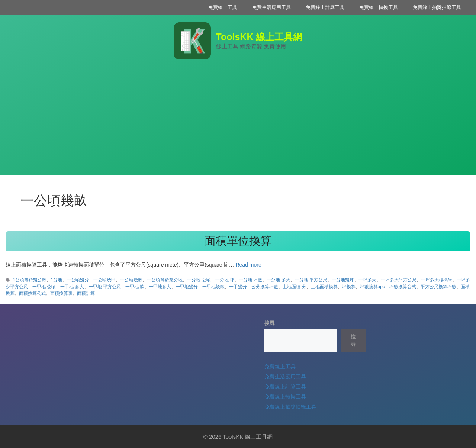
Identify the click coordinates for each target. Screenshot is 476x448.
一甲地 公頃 (44, 287)
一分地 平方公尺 (311, 280)
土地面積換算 (324, 287)
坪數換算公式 (403, 287)
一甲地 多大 (72, 287)
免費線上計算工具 (325, 7)
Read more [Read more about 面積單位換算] (248, 265)
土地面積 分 (294, 287)
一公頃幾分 (78, 280)
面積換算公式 (32, 293)
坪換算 (349, 287)
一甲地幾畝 (213, 287)
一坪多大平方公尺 (399, 280)
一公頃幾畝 (131, 280)
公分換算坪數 (265, 287)
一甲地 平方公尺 (105, 287)
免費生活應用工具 (271, 7)
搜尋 (270, 323)
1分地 (57, 280)
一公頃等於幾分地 (165, 280)
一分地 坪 (225, 280)
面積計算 (86, 293)
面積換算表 (61, 293)
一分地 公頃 (199, 280)
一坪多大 (367, 280)
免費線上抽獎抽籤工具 (437, 7)
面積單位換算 (238, 241)
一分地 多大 (278, 280)
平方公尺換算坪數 (438, 287)
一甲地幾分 (187, 287)
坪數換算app (373, 287)
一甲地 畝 (135, 287)
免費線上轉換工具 (379, 7)
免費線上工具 (223, 7)
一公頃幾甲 (104, 280)
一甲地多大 (160, 287)
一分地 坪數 (250, 280)
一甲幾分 (238, 287)
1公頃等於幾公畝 (30, 280)
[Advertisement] (238, 123)
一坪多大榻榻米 (437, 280)
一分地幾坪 (343, 280)
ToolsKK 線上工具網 (259, 37)
